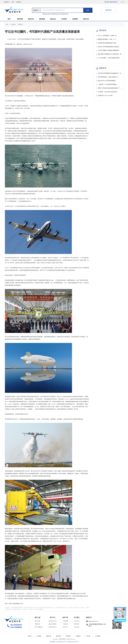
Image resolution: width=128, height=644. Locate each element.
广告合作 (88, 636)
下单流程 (65, 621)
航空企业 (86, 19)
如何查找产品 (53, 627)
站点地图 (98, 636)
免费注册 (19, 2)
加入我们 (77, 627)
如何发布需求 (53, 624)
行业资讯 (64, 19)
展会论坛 (53, 19)
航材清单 (58, 636)
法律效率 (78, 636)
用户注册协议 (39, 627)
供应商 (30, 636)
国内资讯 (103, 30)
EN (123, 2)
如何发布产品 (53, 621)
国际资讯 (103, 68)
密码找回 (37, 624)
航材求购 (20, 19)
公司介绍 (77, 621)
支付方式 (65, 627)
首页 (9, 19)
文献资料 (75, 19)
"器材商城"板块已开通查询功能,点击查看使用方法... (56, 14)
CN (121, 2)
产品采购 (39, 636)
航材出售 (31, 19)
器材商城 (42, 19)
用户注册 (37, 621)
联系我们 (68, 636)
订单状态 (65, 624)
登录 (13, 2)
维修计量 (49, 636)
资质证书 (77, 624)
